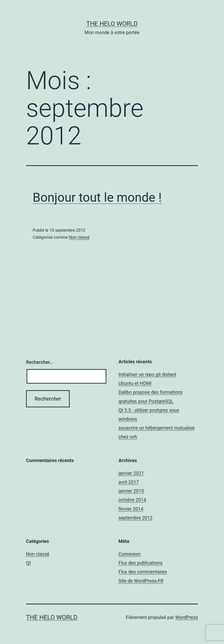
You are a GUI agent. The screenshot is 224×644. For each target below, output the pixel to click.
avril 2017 (129, 482)
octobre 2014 (132, 500)
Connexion (130, 554)
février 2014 (131, 509)
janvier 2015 (131, 491)
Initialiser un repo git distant (148, 374)
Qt (28, 563)
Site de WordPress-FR (141, 581)
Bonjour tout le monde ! (97, 197)
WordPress (187, 617)
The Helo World (112, 24)
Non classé (79, 237)
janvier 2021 (131, 473)
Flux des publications (141, 563)
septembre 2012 (136, 518)
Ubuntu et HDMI (135, 383)
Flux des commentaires (143, 572)
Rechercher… (39, 362)
